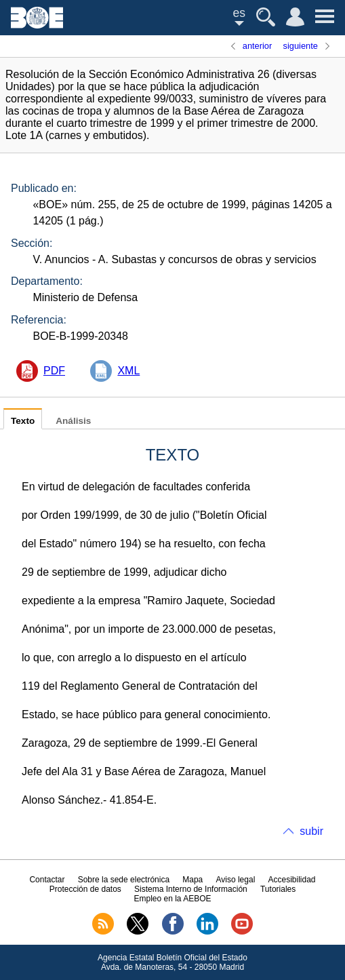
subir (311, 831)
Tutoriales (278, 889)
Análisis (73, 421)
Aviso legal (235, 880)
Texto (23, 421)
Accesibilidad (292, 880)
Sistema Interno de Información (191, 889)
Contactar (47, 880)
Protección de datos (85, 889)
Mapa (192, 880)
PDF (54, 371)
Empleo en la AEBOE (172, 899)
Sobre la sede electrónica (124, 880)
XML (128, 371)
